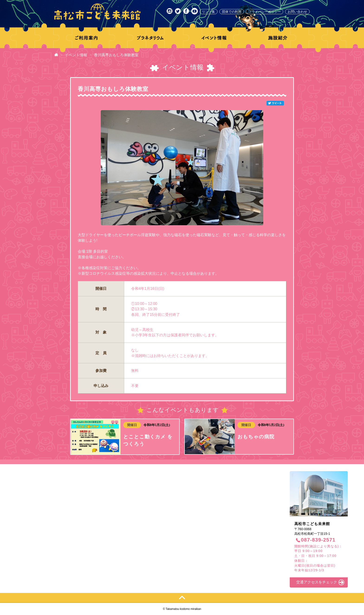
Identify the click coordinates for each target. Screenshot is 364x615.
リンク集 (208, 12)
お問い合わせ (297, 12)
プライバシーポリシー (265, 12)
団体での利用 (232, 12)
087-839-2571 (318, 540)
